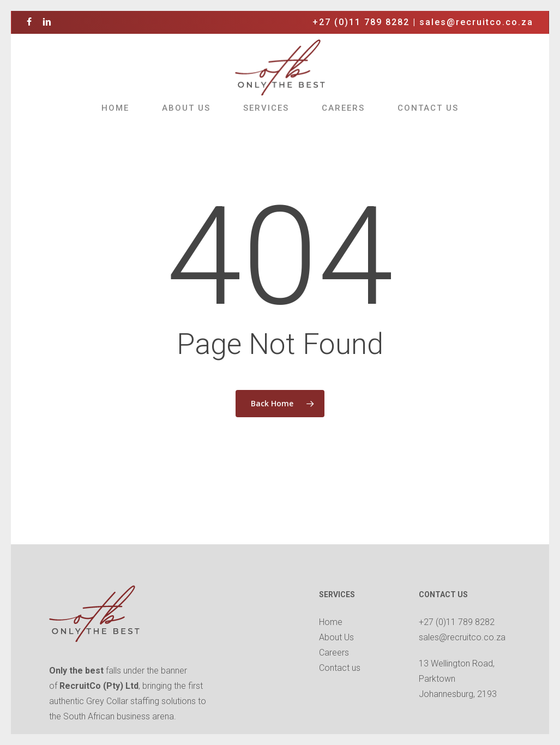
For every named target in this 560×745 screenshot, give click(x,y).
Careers (334, 653)
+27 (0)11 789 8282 (361, 22)
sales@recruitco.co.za (476, 22)
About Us (336, 637)
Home (331, 622)
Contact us (340, 668)
